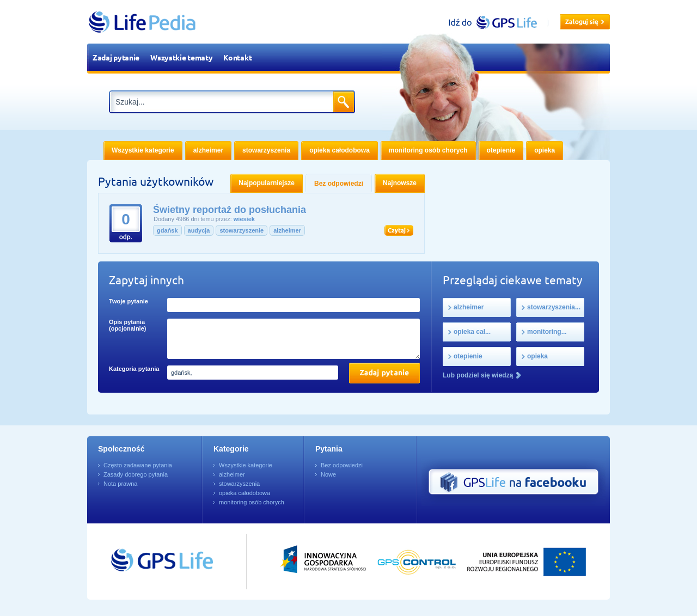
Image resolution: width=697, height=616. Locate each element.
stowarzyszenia (239, 484)
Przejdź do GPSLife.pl (142, 562)
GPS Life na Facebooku (513, 482)
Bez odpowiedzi (342, 465)
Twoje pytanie (129, 301)
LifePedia (142, 22)
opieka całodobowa (244, 493)
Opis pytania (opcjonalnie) (127, 325)
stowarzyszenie (241, 230)
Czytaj (399, 230)
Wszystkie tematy (181, 57)
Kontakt (237, 57)
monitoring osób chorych (252, 502)
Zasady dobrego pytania (136, 474)
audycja (199, 230)
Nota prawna (120, 484)
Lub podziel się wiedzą (478, 375)
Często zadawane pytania (138, 465)
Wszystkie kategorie (246, 465)
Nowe (328, 474)
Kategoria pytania (134, 369)
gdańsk (167, 230)
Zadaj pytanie (116, 57)
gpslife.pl (497, 22)
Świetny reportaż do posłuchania (230, 210)
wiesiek (244, 219)
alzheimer (287, 230)
